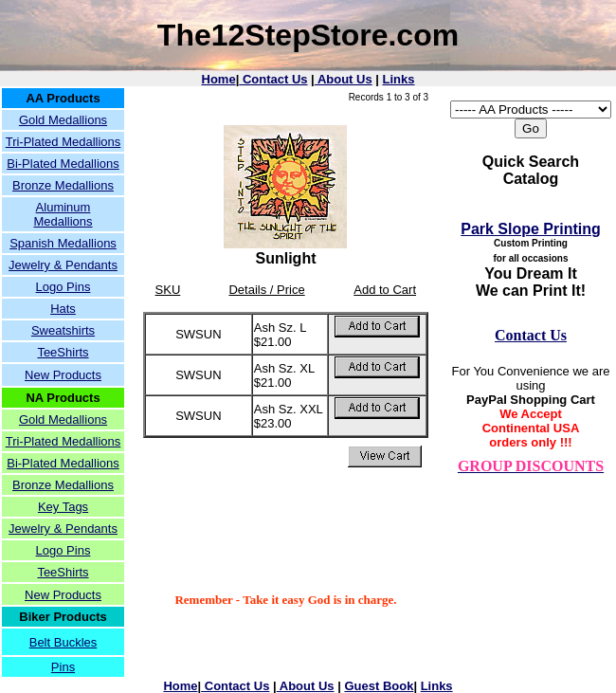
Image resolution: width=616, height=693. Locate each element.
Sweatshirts (63, 330)
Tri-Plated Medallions (63, 142)
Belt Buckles (63, 642)
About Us (344, 79)
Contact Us (273, 79)
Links (399, 79)
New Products (63, 375)
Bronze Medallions (63, 185)
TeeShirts (63, 352)
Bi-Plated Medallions (63, 164)
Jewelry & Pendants (63, 265)
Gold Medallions (63, 120)
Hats (63, 309)
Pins (63, 667)
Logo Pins (63, 287)
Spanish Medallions (63, 243)
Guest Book (379, 686)
